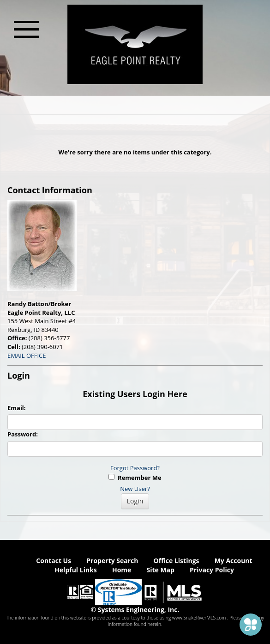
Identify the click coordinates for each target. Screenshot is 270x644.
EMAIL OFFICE (27, 356)
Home (122, 570)
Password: (23, 434)
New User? (135, 489)
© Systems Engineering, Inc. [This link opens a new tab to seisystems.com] (135, 610)
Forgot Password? (135, 468)
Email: (17, 408)
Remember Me (135, 478)
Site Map (160, 570)
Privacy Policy (212, 570)
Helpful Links (76, 570)
